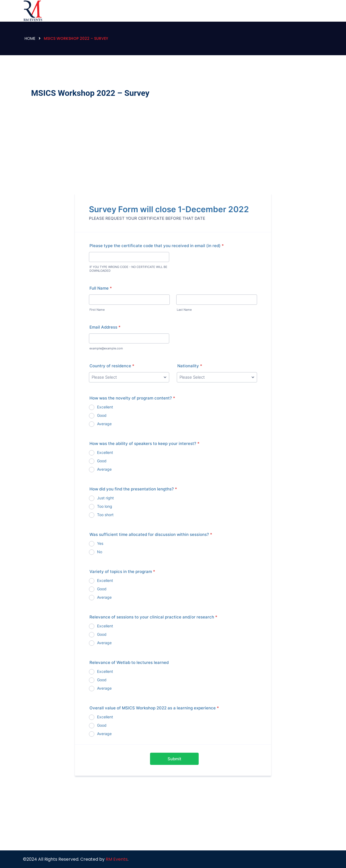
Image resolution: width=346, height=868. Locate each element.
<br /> (173, 452)
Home (30, 38)
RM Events (117, 859)
